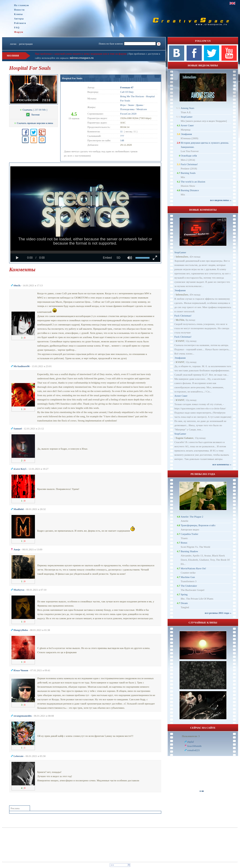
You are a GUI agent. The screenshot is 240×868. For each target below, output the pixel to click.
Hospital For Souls (72, 78)
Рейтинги (20, 23)
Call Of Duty (127, 92)
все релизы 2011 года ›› (218, 613)
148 (122, 140)
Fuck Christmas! (189, 164)
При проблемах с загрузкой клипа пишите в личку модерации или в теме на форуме (81, 54)
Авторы (19, 19)
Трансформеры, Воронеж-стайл (198, 525)
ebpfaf (191, 742)
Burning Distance (190, 190)
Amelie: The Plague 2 (192, 517)
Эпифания (186, 134)
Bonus (184, 543)
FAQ (17, 28)
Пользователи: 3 (191, 736)
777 (122, 136)
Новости (19, 10)
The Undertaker (189, 586)
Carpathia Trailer (189, 534)
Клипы (18, 14)
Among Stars (187, 108)
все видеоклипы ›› (221, 200)
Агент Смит (187, 125)
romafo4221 (194, 750)
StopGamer (187, 117)
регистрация (26, 44)
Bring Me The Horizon (132, 96)
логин (13, 44)
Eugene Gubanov (185, 438)
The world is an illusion (193, 182)
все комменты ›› (222, 464)
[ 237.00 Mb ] (33, 110)
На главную (22, 5)
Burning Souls (188, 173)
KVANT (180, 341)
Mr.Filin (180, 320)
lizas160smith (194, 746)
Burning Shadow (189, 551)
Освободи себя (189, 156)
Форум (19, 32)
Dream (184, 603)
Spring (184, 594)
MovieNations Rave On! (193, 568)
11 (122, 131)
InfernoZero (182, 257)
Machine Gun (188, 577)
